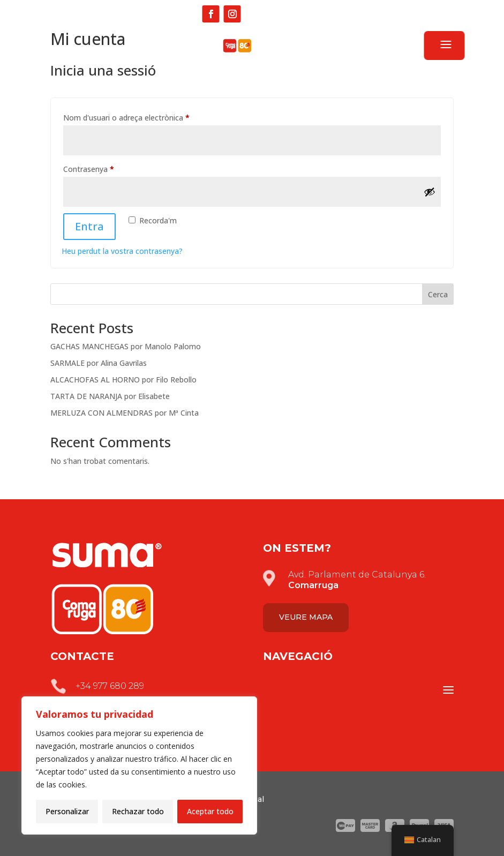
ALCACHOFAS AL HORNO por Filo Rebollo (123, 380)
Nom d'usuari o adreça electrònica (144, 117)
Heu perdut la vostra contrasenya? (122, 251)
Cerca (438, 294)
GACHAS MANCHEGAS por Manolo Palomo (126, 346)
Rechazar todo (138, 811)
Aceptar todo (210, 811)
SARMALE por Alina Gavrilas (99, 363)
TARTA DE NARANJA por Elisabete (110, 396)
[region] (139, 765)
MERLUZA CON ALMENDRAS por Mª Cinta (125, 413)
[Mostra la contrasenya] (430, 192)
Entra (89, 226)
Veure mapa (306, 617)
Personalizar (67, 811)
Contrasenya (106, 168)
